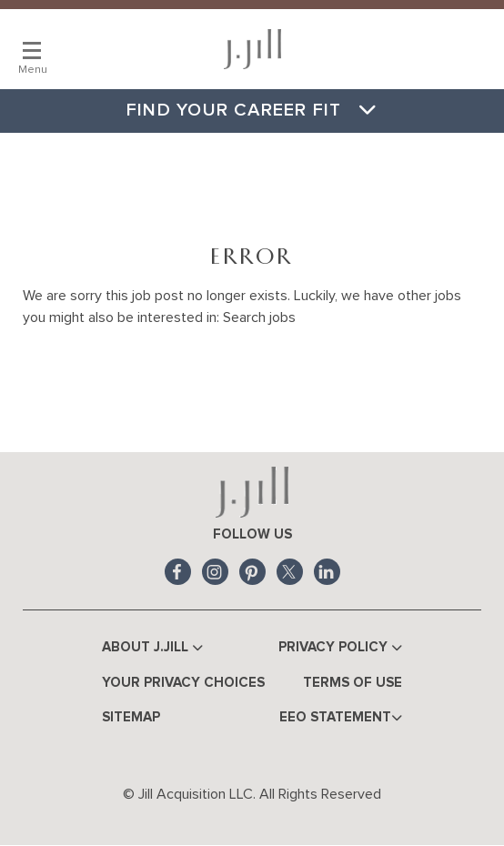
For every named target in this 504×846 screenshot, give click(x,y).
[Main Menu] (32, 50)
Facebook (178, 572)
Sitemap (131, 717)
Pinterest (252, 572)
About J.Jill (152, 648)
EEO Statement (341, 718)
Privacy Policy (340, 648)
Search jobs (259, 317)
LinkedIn (327, 572)
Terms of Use (353, 683)
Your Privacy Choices (183, 683)
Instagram (215, 572)
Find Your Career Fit (252, 110)
